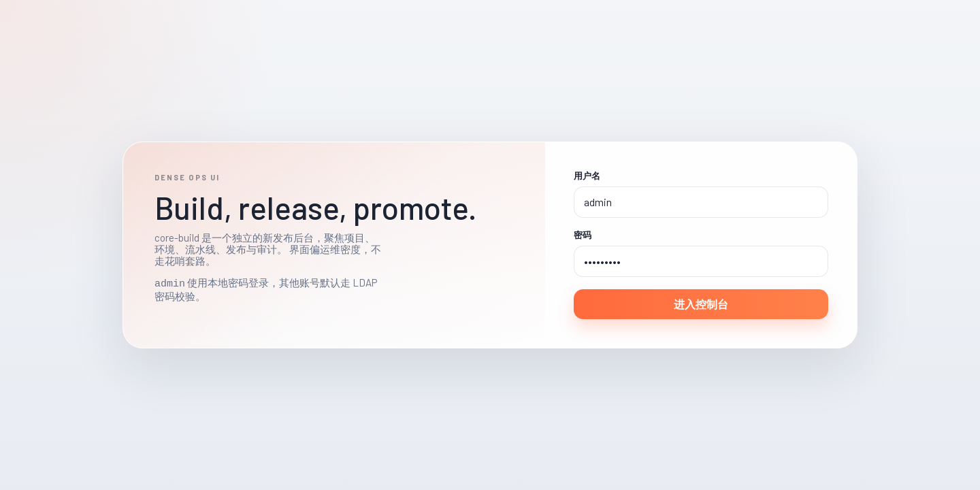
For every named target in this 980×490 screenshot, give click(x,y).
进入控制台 (701, 304)
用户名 (587, 176)
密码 (583, 235)
